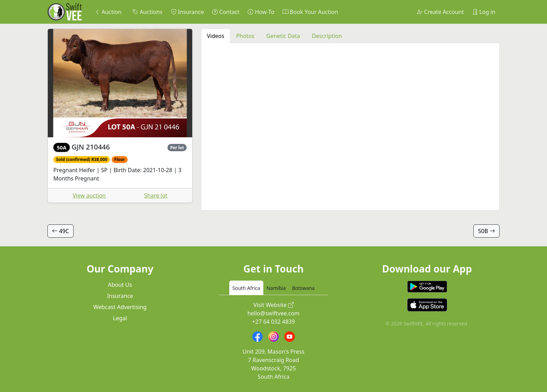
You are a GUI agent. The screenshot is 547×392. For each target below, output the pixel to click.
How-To (261, 12)
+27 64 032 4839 (273, 322)
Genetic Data (283, 36)
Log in (484, 12)
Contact (226, 12)
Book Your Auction (310, 12)
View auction (89, 195)
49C (61, 231)
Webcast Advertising (120, 307)
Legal (120, 318)
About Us (120, 285)
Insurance (188, 12)
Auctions (147, 12)
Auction (108, 12)
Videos (216, 36)
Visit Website (273, 305)
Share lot (156, 195)
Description (327, 36)
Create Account (440, 12)
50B (486, 231)
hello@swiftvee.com (273, 313)
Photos (245, 36)
